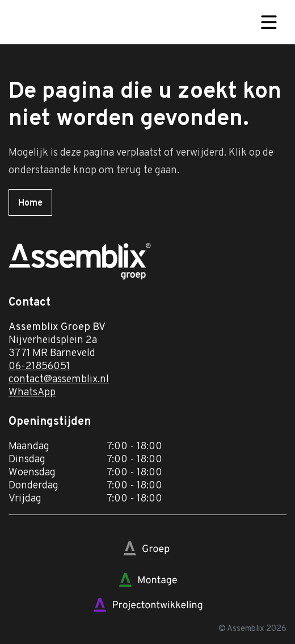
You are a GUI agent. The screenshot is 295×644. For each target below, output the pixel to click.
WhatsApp (32, 393)
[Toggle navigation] (269, 22)
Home (30, 203)
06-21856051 (39, 367)
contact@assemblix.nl (59, 380)
